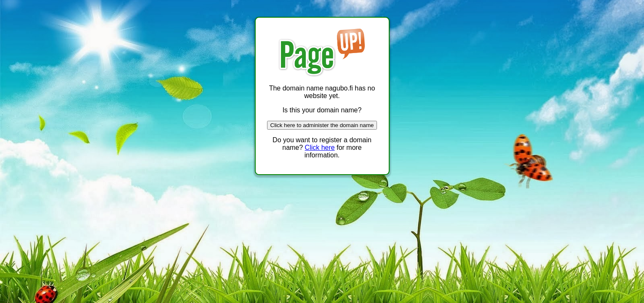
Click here (320, 148)
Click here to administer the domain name (322, 125)
